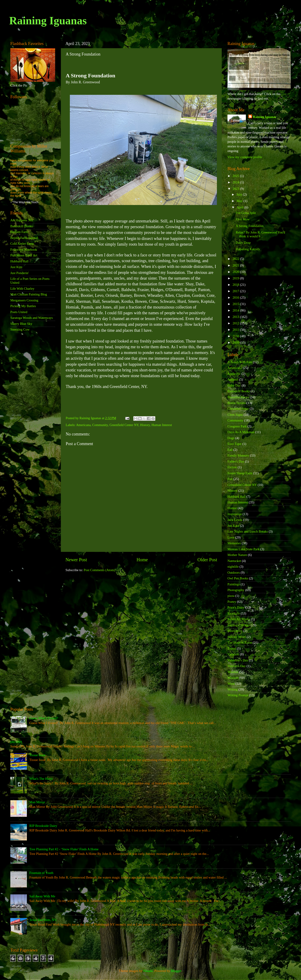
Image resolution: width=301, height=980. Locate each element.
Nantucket (234, 561)
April (241, 207)
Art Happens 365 (22, 220)
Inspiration (235, 514)
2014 (236, 310)
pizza (231, 596)
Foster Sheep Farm (240, 473)
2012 (236, 323)
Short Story (235, 631)
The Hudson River (240, 643)
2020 (236, 272)
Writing (233, 689)
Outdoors (234, 573)
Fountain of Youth (41, 873)
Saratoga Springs (239, 625)
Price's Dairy (236, 607)
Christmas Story (238, 409)
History (145, 425)
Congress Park (237, 426)
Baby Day (234, 385)
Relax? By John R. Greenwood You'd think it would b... (260, 234)
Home (142, 560)
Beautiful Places (238, 397)
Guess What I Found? (44, 718)
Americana (83, 425)
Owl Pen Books (238, 578)
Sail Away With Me (42, 896)
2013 (236, 317)
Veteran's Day (237, 666)
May (240, 201)
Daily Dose (243, 243)
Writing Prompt (238, 695)
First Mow (243, 219)
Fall (230, 450)
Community (100, 425)
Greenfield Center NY (124, 425)
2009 (236, 343)
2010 (236, 336)
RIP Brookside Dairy (43, 826)
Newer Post (76, 560)
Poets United (19, 312)
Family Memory (238, 455)
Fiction (232, 467)
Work (231, 684)
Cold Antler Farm (22, 244)
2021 (236, 265)
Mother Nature (237, 555)
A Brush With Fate (240, 362)
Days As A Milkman (241, 432)
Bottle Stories (237, 403)
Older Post (207, 560)
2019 (236, 278)
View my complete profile (245, 157)
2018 (236, 285)
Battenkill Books (21, 226)
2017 (236, 291)
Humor (232, 508)
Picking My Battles (23, 306)
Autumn (233, 379)
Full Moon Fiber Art (24, 255)
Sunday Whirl (237, 637)
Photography (236, 590)
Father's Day (236, 461)
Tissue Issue (37, 755)
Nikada (148, 971)
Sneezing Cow (20, 329)
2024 (236, 182)
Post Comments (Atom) (99, 570)
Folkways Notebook (24, 250)
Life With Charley (22, 289)
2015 (236, 304)
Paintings (234, 584)
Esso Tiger (234, 444)
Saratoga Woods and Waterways (32, 318)
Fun (230, 479)
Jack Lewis (235, 520)
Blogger (176, 971)
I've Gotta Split (246, 213)
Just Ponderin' (20, 273)
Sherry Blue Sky (21, 324)
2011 (236, 330)
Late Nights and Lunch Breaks (248, 531)
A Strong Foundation (250, 226)
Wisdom (233, 678)
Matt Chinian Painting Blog (29, 294)
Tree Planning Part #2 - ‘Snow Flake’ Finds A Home (64, 849)
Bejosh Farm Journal (24, 238)
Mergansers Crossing (24, 300)
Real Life (234, 613)
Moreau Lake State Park (243, 549)
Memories (234, 543)
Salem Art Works (239, 619)
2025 (236, 176)
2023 (236, 189)
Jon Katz (233, 526)
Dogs (231, 438)
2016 (236, 298)
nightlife (233, 567)
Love (231, 537)
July (240, 194)
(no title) (16, 742)
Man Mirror (37, 802)
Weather (233, 672)
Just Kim (16, 267)
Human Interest (162, 425)
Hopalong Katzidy (248, 249)
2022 (236, 259)
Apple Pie (234, 374)
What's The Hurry (41, 779)
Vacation (233, 654)
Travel (232, 649)
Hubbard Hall (19, 261)
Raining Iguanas (48, 21)
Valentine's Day (238, 660)
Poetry (232, 602)
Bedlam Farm (19, 232)
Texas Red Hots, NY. (43, 920)
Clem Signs (235, 415)
